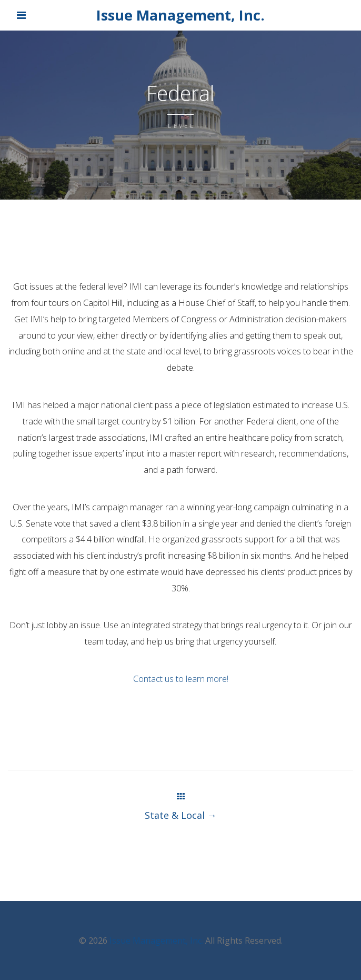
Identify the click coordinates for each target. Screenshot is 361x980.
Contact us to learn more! (181, 679)
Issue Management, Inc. (180, 15)
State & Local (181, 815)
